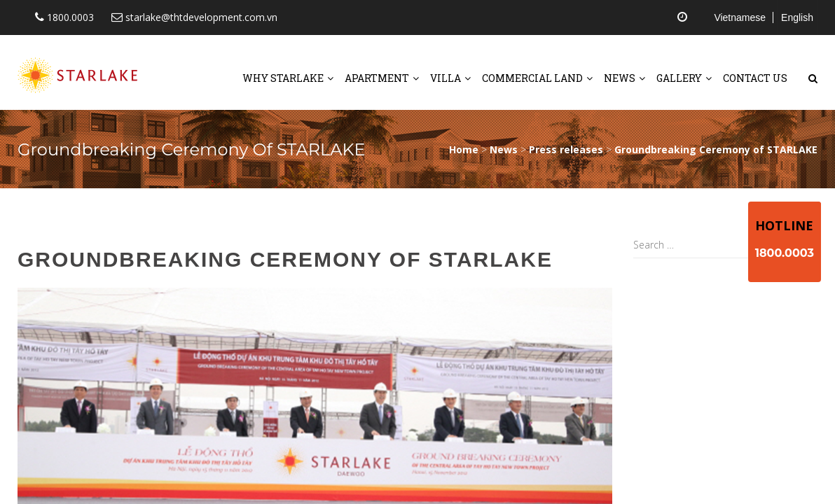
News (620, 78)
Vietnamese (740, 17)
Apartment (377, 78)
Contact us (755, 78)
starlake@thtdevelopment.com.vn (194, 17)
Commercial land (532, 78)
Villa (446, 78)
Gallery (679, 78)
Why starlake (283, 78)
